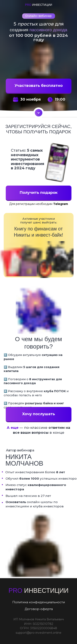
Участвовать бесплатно (39, 86)
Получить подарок (38, 193)
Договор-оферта (39, 609)
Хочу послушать (39, 414)
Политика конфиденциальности (39, 602)
